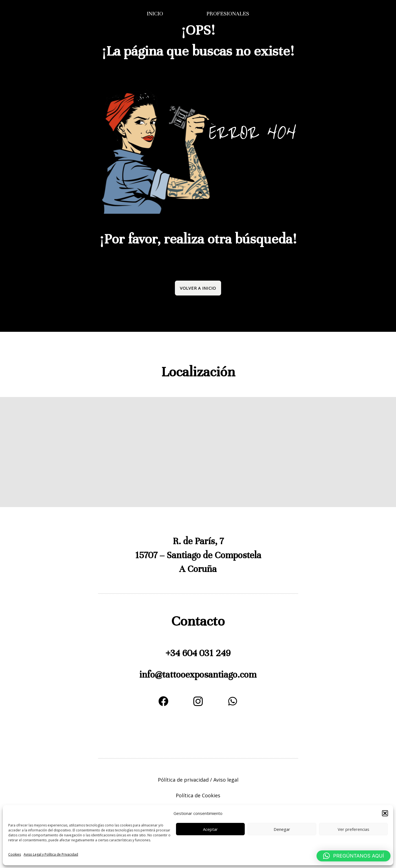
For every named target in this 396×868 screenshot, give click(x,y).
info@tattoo (162, 675)
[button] (385, 813)
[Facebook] (163, 701)
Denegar (282, 829)
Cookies (15, 854)
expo (195, 675)
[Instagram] (198, 701)
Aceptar (210, 829)
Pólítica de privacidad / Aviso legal (198, 780)
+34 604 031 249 (198, 653)
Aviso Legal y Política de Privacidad (51, 854)
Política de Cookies (198, 795)
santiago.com (230, 675)
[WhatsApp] (233, 701)
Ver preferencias (354, 829)
